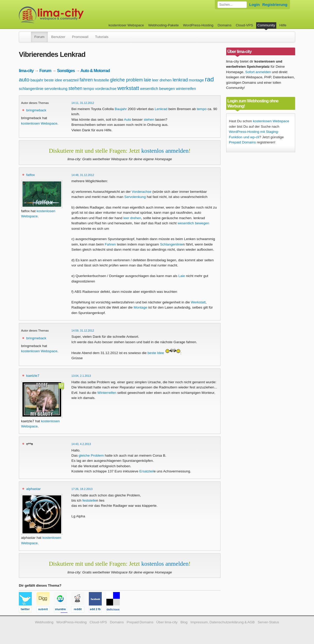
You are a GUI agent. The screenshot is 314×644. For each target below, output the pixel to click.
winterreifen (186, 89)
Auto (128, 120)
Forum (39, 37)
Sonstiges (66, 71)
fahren (86, 80)
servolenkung (56, 89)
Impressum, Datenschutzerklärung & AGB (222, 622)
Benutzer (58, 37)
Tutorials (102, 37)
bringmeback (36, 110)
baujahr (37, 80)
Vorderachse (142, 192)
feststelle (101, 80)
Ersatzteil (147, 471)
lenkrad (180, 80)
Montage (140, 307)
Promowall (80, 37)
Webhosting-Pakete (163, 25)
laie (147, 80)
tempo (89, 89)
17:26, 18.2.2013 (82, 489)
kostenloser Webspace (126, 25)
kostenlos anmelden (165, 151)
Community (266, 25)
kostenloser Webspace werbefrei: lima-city (70, 15)
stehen (75, 88)
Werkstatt (198, 302)
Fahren (110, 244)
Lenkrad (161, 109)
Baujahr (121, 109)
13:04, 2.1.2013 (81, 376)
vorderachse (106, 89)
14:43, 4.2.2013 (81, 444)
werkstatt (128, 88)
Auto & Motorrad (95, 71)
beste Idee (156, 353)
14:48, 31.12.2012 (83, 175)
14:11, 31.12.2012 (83, 103)
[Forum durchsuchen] (232, 5)
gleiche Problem (91, 455)
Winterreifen (107, 393)
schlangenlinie (31, 89)
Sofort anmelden (258, 72)
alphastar (34, 489)
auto (24, 79)
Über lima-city (167, 622)
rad (209, 79)
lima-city (26, 71)
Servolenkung (135, 197)
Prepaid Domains (242, 142)
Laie (182, 276)
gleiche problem (126, 80)
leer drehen (162, 80)
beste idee (53, 80)
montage (196, 80)
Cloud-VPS (244, 25)
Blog (184, 622)
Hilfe (283, 25)
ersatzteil (71, 80)
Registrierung (275, 5)
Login (254, 5)
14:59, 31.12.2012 (83, 331)
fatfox (31, 175)
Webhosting (44, 622)
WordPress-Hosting (198, 25)
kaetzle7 (33, 376)
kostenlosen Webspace (39, 123)
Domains (225, 25)
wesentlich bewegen (157, 89)
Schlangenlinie (171, 244)
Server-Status (268, 622)
